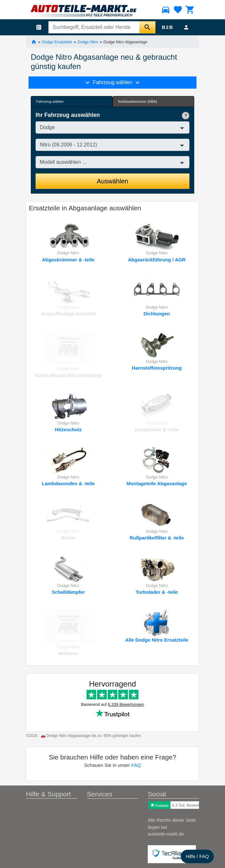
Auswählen (113, 181)
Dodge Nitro (88, 42)
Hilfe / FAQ (197, 856)
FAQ (136, 765)
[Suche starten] (147, 27)
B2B (168, 27)
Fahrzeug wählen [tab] (50, 101)
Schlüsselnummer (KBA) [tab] (137, 101)
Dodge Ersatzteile (57, 42)
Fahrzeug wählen (113, 83)
